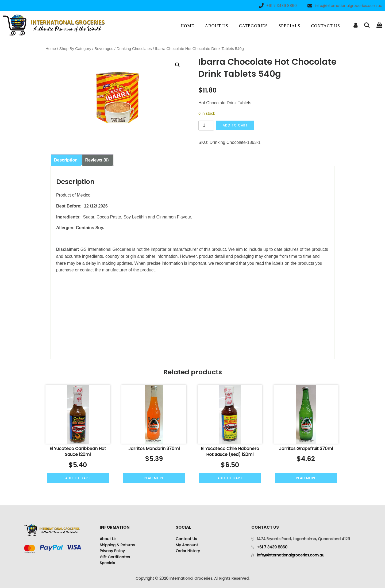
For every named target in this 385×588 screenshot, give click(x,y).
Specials (290, 26)
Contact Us (325, 26)
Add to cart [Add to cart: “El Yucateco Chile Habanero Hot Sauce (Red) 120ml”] (230, 478)
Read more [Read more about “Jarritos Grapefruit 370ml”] (306, 478)
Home (187, 26)
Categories (253, 26)
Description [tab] (66, 160)
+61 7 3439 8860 (278, 6)
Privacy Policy (112, 551)
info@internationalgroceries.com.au (345, 6)
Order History (188, 551)
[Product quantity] (206, 125)
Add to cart (235, 125)
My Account (187, 545)
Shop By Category (75, 49)
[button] (178, 65)
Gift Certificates (115, 557)
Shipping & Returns (117, 545)
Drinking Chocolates (134, 49)
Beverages (104, 49)
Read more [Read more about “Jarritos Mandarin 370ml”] (154, 478)
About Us (217, 26)
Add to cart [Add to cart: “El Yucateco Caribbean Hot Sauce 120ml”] (78, 478)
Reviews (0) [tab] (97, 160)
